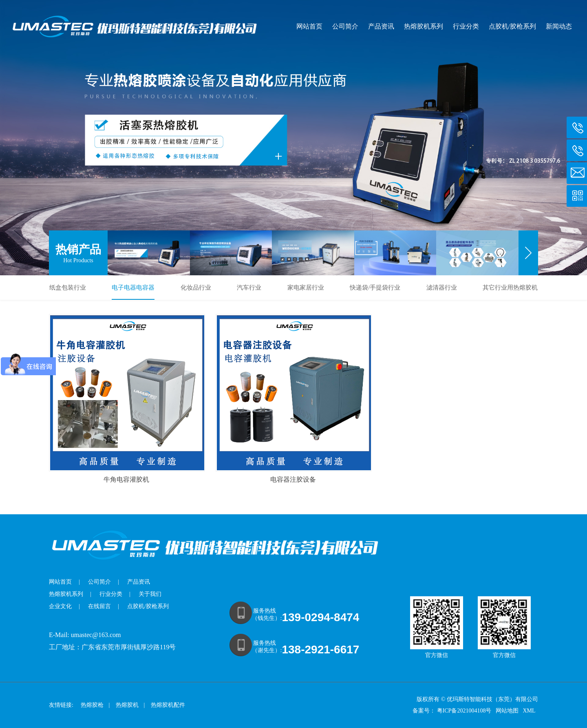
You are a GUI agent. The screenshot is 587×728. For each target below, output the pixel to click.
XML (530, 711)
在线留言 (99, 606)
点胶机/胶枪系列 (512, 26)
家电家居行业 (306, 288)
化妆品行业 (196, 288)
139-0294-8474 (320, 617)
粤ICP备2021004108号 (464, 711)
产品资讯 (381, 26)
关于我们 (150, 594)
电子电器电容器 (133, 288)
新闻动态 (559, 26)
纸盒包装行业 (68, 288)
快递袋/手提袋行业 (375, 288)
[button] (528, 253)
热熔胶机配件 (168, 705)
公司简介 (345, 26)
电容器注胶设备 (293, 479)
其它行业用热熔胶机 (510, 288)
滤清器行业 (442, 288)
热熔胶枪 (92, 705)
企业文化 (60, 606)
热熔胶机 (127, 705)
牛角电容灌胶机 (126, 479)
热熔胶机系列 (424, 26)
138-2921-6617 (320, 649)
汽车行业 (249, 288)
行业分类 (466, 26)
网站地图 (508, 711)
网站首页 (309, 26)
